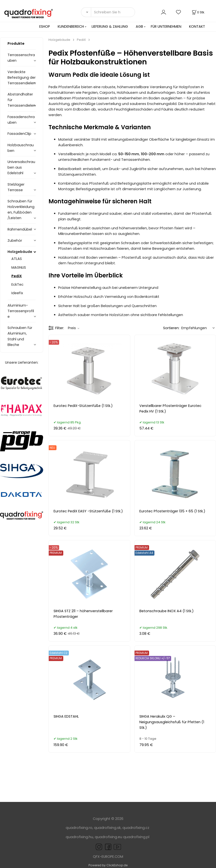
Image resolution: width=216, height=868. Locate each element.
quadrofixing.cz (136, 828)
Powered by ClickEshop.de (108, 865)
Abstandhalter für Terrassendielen (21, 100)
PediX (17, 276)
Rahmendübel (20, 229)
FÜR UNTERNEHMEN (166, 26)
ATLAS (17, 259)
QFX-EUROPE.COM (108, 857)
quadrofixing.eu (108, 837)
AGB (139, 26)
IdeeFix (17, 293)
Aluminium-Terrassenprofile (21, 311)
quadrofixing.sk (107, 828)
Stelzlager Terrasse (16, 187)
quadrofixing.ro (79, 828)
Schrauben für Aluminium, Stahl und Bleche (20, 336)
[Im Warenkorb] (198, 12)
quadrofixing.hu (79, 837)
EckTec (17, 284)
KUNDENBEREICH (71, 26)
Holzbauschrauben (21, 148)
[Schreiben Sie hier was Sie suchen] (113, 12)
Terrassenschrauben (21, 58)
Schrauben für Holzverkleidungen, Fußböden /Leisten (21, 210)
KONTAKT (197, 26)
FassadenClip (19, 134)
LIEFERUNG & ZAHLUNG (110, 26)
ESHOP (45, 26)
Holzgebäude (20, 252)
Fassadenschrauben (21, 120)
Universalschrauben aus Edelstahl (21, 167)
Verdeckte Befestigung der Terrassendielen (22, 77)
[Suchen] (86, 12)
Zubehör (15, 241)
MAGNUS (19, 267)
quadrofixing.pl (136, 837)
